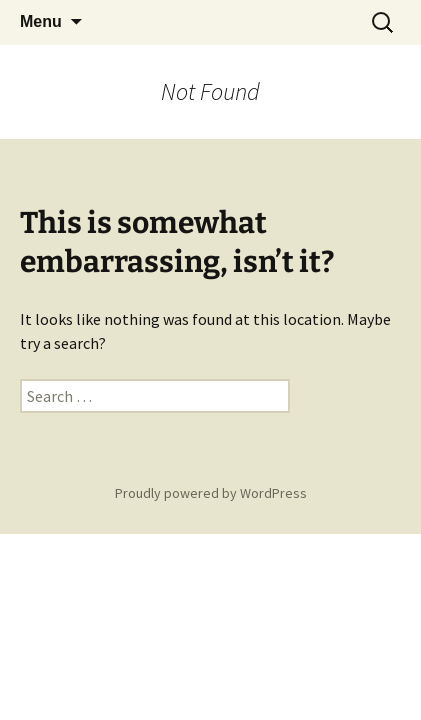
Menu (41, 21)
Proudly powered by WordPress (211, 493)
